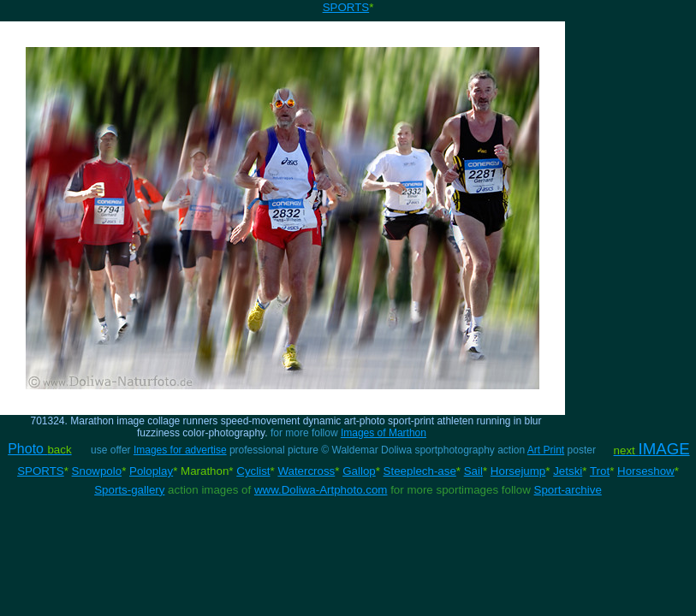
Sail (473, 471)
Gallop (359, 471)
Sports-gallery (129, 490)
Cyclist (253, 471)
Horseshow (646, 471)
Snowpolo (97, 471)
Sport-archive (568, 490)
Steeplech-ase (420, 471)
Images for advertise (180, 450)
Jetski (568, 471)
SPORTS (346, 7)
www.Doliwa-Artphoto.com (321, 490)
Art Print (546, 450)
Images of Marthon (384, 433)
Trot (600, 471)
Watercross (306, 471)
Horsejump (518, 471)
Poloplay (151, 471)
